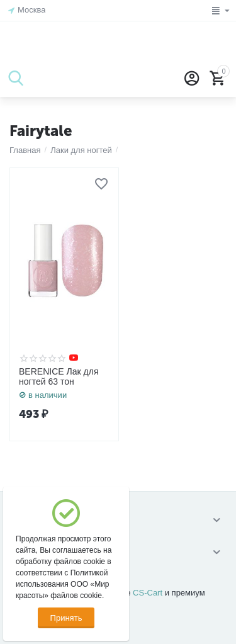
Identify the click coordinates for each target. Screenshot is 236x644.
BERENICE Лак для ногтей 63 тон (59, 377)
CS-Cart (148, 593)
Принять (66, 618)
